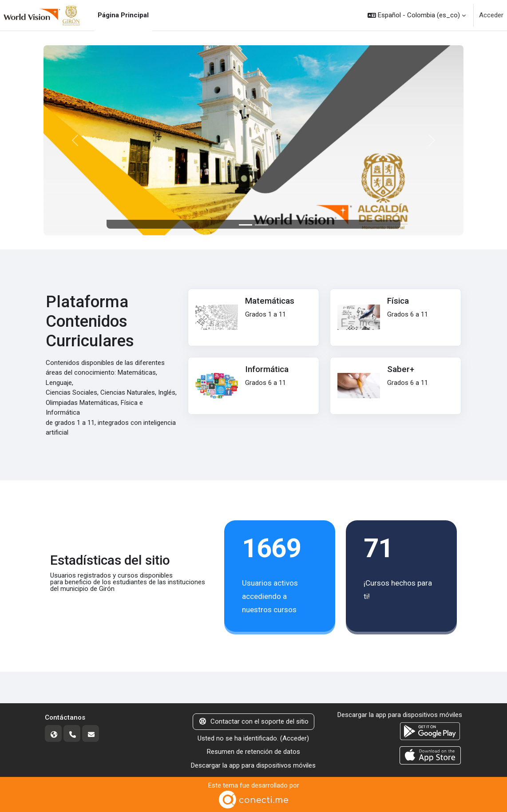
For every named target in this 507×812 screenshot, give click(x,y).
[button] (417, 15)
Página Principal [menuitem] (123, 15)
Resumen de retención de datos (253, 752)
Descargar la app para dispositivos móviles (253, 765)
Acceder (491, 15)
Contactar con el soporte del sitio (253, 721)
